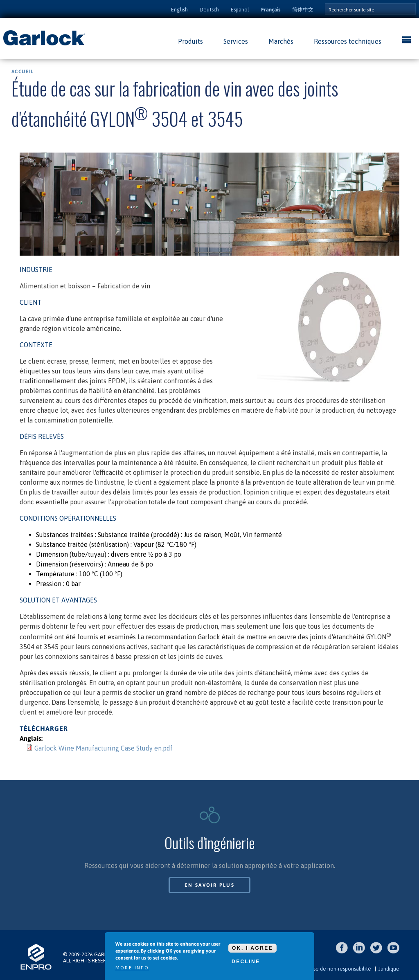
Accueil (23, 72)
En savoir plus (210, 885)
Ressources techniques (348, 41)
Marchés (281, 41)
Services (236, 41)
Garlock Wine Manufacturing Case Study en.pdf (104, 748)
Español (240, 10)
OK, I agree (252, 948)
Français (271, 10)
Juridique (389, 969)
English (179, 10)
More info (132, 968)
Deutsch (209, 10)
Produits (190, 41)
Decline (246, 962)
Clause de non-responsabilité (337, 969)
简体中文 (303, 10)
